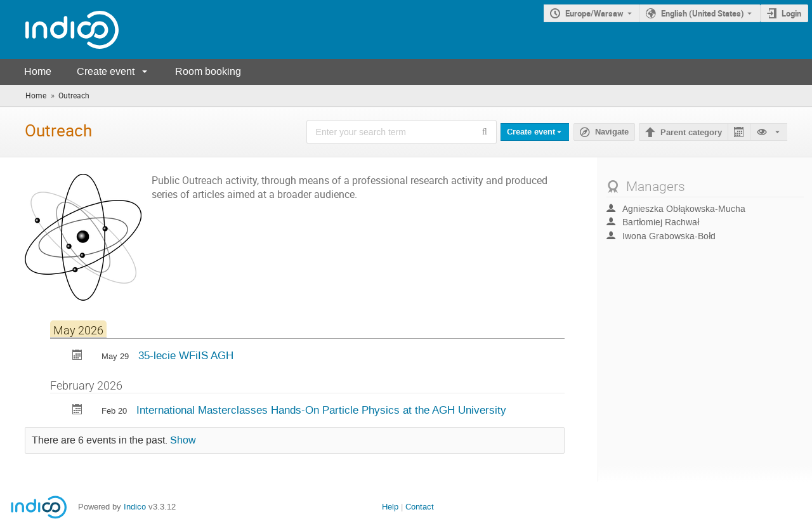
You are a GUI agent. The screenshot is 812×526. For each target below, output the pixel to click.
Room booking (208, 71)
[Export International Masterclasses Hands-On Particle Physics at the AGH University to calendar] (77, 411)
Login (791, 13)
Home (38, 71)
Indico (135, 507)
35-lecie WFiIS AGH (186, 355)
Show (183, 440)
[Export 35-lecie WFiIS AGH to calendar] (77, 356)
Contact (420, 507)
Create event (106, 71)
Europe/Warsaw (594, 13)
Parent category (691, 133)
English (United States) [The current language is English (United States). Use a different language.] (703, 13)
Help (390, 507)
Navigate (612, 132)
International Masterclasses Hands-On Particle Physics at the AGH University (321, 410)
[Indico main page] (59, 30)
